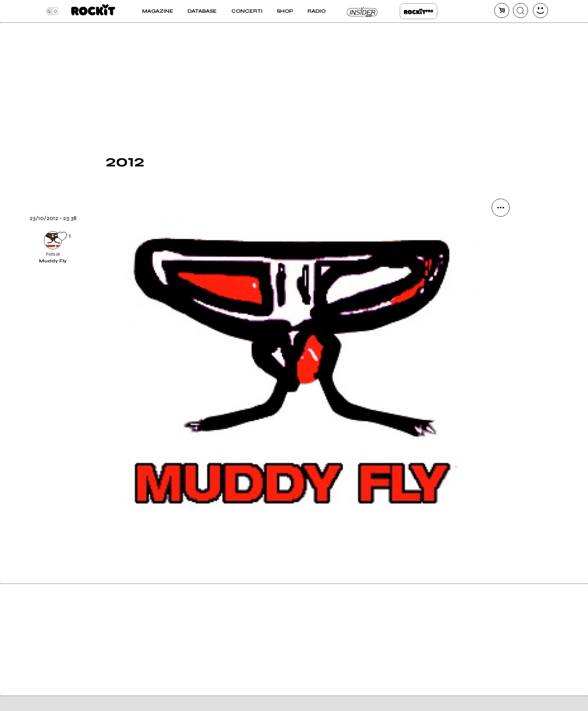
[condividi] (501, 208)
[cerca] (520, 10)
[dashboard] (540, 10)
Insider (363, 11)
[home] (93, 11)
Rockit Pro (418, 11)
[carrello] (502, 10)
